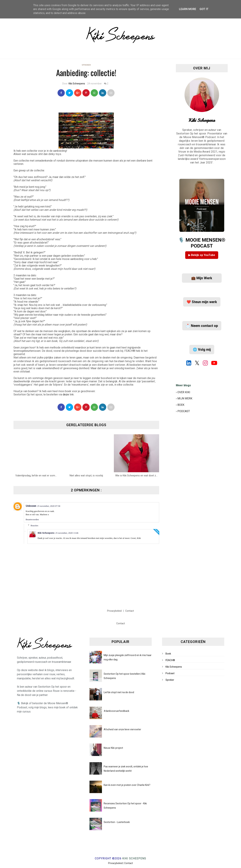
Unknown (31, 506)
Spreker (86, 65)
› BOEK (180, 405)
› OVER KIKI (183, 392)
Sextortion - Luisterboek (117, 822)
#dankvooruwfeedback (116, 711)
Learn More (188, 9)
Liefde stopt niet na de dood (119, 692)
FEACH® (170, 660)
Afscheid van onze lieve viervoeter (122, 729)
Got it (204, 9)
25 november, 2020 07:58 (49, 506)
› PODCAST (183, 411)
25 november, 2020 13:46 (67, 533)
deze (66, 394)
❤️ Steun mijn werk (202, 302)
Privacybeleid (115, 611)
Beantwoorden (32, 519)
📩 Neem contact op (202, 326)
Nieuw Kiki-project (113, 748)
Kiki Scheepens (77, 84)
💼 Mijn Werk (202, 278)
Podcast (170, 673)
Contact (130, 611)
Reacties (34, 525)
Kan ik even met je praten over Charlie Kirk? (127, 785)
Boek (168, 654)
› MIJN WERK (184, 398)
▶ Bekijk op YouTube (202, 255)
